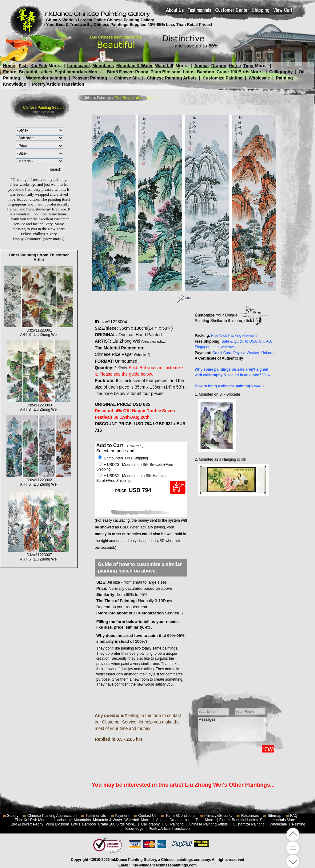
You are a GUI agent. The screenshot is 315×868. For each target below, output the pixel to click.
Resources (250, 816)
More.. (55, 66)
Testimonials (96, 816)
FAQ (294, 816)
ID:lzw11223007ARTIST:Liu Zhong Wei (39, 555)
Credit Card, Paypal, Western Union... (243, 353)
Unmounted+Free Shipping (123, 458)
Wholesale (259, 78)
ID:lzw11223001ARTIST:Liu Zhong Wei (39, 330)
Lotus (189, 72)
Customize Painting (223, 78)
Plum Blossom (165, 72)
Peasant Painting (90, 78)
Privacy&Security (218, 816)
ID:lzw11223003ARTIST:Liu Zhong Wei (39, 405)
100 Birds (240, 72)
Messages (232, 729)
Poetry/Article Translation (58, 84)
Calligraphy (281, 72)
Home (9, 66)
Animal (201, 66)
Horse (235, 66)
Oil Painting (174, 824)
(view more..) (54, 239)
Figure (10, 72)
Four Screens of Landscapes (136, 98)
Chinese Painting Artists (172, 78)
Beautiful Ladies (35, 72)
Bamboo (205, 72)
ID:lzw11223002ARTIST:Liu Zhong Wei (39, 480)
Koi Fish (39, 66)
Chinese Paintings (97, 98)
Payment (122, 816)
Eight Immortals (71, 72)
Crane (223, 72)
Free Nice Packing (235, 336)
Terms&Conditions (180, 816)
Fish (23, 66)
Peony (142, 72)
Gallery (13, 816)
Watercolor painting (46, 78)
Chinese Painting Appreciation (52, 816)
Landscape (79, 66)
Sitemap (274, 816)
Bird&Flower (120, 72)
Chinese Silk (127, 78)
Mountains (103, 66)
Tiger (248, 66)
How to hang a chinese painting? (229, 386)
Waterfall (164, 66)
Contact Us (148, 816)
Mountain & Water (134, 66)
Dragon (219, 66)
